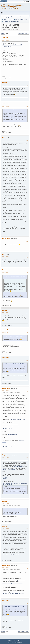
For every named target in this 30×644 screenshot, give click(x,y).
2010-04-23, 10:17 (6, 332)
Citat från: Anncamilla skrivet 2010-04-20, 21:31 (15, 276)
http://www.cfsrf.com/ (7, 428)
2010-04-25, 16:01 (6, 504)
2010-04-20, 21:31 (6, 106)
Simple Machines (19, 642)
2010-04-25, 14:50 (6, 457)
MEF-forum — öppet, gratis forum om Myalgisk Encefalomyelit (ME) (12, 7)
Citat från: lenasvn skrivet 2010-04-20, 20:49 (14, 110)
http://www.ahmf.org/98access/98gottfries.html (13, 593)
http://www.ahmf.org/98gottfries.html (11, 554)
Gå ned (3, 34)
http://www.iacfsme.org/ (19, 467)
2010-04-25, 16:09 (6, 529)
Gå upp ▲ (20, 641)
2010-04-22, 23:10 (6, 272)
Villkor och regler (14, 641)
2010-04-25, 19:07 (6, 568)
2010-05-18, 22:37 (6, 603)
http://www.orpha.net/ (12, 434)
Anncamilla (6, 38)
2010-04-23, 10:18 (6, 360)
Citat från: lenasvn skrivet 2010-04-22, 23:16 (14, 364)
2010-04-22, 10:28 (6, 140)
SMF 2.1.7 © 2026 (11, 642)
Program (5, 479)
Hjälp (9, 641)
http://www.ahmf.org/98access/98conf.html (12, 583)
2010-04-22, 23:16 (6, 313)
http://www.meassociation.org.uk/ (10, 424)
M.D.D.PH (11, 589)
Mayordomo (6, 239)
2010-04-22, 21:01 (6, 257)
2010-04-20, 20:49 (6, 85)
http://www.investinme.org (9, 470)
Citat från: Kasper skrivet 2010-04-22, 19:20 (14, 336)
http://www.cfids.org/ (7, 446)
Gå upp (3, 631)
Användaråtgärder (23, 34)
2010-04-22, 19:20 (6, 241)
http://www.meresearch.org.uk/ (18, 419)
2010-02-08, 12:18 (6, 40)
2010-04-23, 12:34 (6, 391)
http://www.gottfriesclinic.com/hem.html (12, 155)
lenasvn (5, 83)
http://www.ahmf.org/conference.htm (17, 580)
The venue (5, 477)
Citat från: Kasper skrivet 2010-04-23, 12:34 (14, 509)
